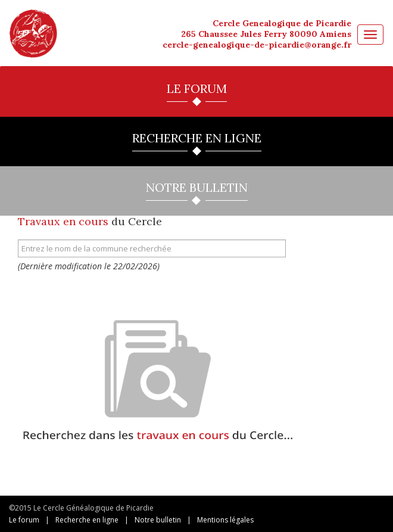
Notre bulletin (158, 520)
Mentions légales (225, 520)
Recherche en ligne (87, 520)
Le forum (24, 520)
